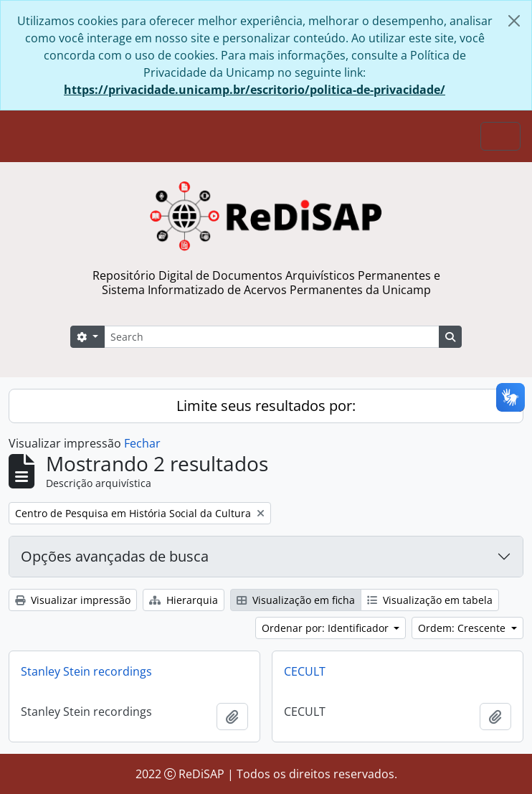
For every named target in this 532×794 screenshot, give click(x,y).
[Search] (272, 337)
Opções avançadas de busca (115, 556)
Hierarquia (184, 600)
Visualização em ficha (296, 600)
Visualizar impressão (73, 600)
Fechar (142, 443)
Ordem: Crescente (463, 628)
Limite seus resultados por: (266, 406)
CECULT (305, 671)
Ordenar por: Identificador (327, 628)
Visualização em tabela (430, 600)
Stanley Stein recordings (86, 671)
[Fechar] (514, 21)
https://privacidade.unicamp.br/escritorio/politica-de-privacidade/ (255, 90)
